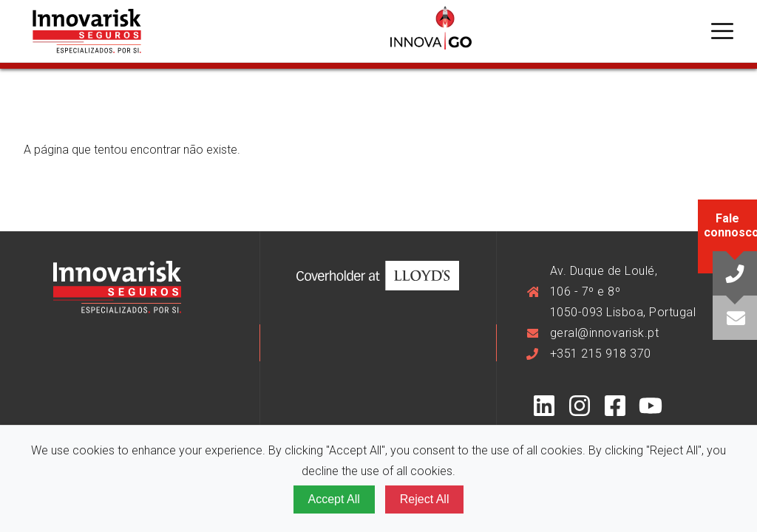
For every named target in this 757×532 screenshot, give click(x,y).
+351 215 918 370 (601, 354)
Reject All (425, 499)
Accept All (334, 499)
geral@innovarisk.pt (605, 333)
